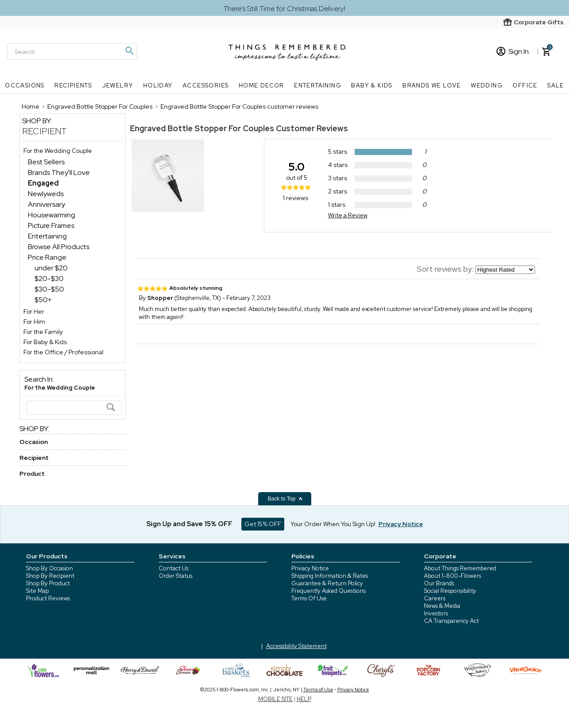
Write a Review (348, 215)
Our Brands (439, 583)
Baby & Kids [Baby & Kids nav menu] (372, 85)
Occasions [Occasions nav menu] (25, 85)
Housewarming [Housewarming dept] (52, 215)
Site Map (37, 591)
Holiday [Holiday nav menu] (158, 85)
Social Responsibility (450, 591)
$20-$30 (49, 279)
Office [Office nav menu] (525, 85)
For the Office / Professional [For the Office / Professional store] (63, 352)
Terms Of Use (309, 598)
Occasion (34, 442)
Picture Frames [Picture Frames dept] (51, 226)
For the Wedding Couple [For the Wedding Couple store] (58, 151)
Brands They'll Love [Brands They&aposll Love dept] (59, 173)
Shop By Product (48, 583)
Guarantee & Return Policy (327, 583)
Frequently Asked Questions (328, 591)
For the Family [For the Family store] (43, 332)
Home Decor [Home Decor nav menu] (262, 85)
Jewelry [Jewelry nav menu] (118, 85)
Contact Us (174, 568)
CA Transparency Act (451, 621)
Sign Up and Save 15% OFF (189, 524)
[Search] (72, 51)
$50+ (43, 300)
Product (32, 474)
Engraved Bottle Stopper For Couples (202, 128)
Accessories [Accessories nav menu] (206, 85)
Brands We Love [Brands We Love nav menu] (432, 85)
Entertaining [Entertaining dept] (47, 236)
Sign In (513, 51)
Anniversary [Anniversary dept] (46, 204)
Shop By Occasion (50, 568)
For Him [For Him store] (34, 322)
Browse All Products (59, 247)
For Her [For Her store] (34, 311)
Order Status (176, 576)
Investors (436, 613)
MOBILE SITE (275, 699)
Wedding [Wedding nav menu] (487, 85)
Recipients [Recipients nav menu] (73, 85)
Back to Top (286, 499)
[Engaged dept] (43, 183)
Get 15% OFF (263, 524)
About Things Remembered (460, 568)
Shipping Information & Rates (330, 576)
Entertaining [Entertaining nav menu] (318, 85)
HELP (304, 699)
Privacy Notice (310, 568)
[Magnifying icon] (129, 51)
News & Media (442, 606)
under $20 (51, 268)
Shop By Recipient (50, 576)
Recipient (44, 131)
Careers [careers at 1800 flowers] (435, 598)
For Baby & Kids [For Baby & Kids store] (45, 342)
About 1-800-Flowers (453, 576)
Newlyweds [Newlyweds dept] (46, 194)
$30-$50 (49, 289)
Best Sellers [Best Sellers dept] (46, 162)
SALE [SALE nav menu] (556, 85)
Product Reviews (48, 598)
